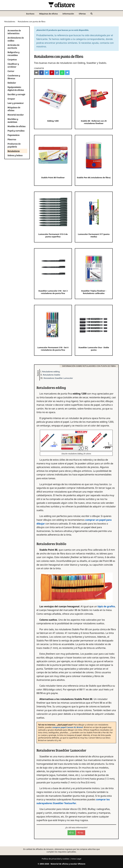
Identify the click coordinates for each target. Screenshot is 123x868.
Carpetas (12, 59)
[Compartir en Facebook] (41, 73)
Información (68, 14)
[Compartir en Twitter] (47, 73)
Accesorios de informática (14, 32)
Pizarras (12, 139)
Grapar (11, 99)
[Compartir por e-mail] (36, 73)
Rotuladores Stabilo (52, 375)
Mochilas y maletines (13, 120)
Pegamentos (14, 135)
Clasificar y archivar (13, 65)
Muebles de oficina (17, 126)
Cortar (11, 71)
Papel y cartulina (16, 131)
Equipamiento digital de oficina (16, 88)
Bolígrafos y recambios (14, 54)
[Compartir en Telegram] (67, 73)
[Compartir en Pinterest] (52, 73)
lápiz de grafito (106, 606)
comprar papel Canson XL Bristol (68, 727)
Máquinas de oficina (48, 14)
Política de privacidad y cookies (56, 859)
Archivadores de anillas (16, 39)
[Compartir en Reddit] (57, 73)
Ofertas (82, 14)
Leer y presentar (16, 103)
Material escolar (16, 115)
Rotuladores (10, 21)
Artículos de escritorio (13, 46)
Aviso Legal (76, 859)
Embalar (12, 83)
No (81, 833)
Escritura (30, 14)
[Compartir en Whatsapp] (62, 73)
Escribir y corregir (16, 94)
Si (72, 833)
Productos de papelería (14, 145)
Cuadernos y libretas (14, 77)
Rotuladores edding (51, 372)
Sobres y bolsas (15, 155)
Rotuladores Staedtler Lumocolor (58, 378)
